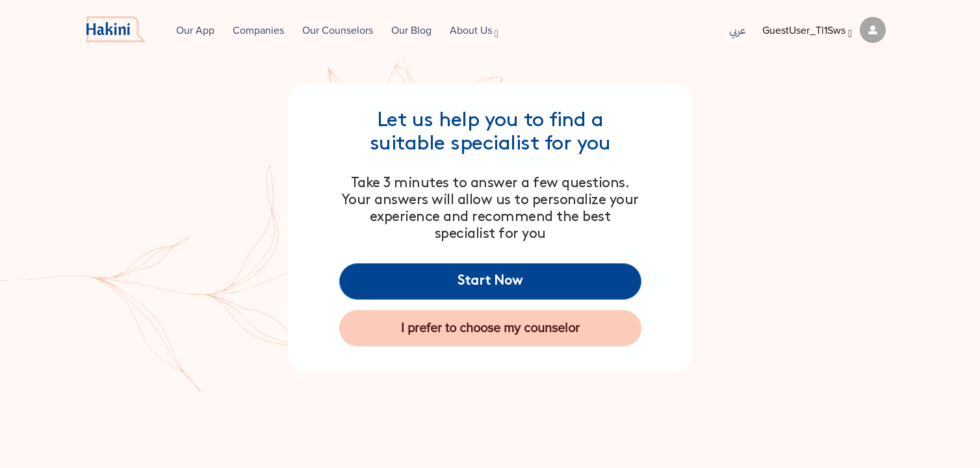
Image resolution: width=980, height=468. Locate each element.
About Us (474, 32)
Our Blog (411, 31)
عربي (729, 31)
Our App (195, 31)
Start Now (490, 281)
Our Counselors (338, 31)
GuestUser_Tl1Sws (824, 31)
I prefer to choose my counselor (490, 328)
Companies (258, 31)
